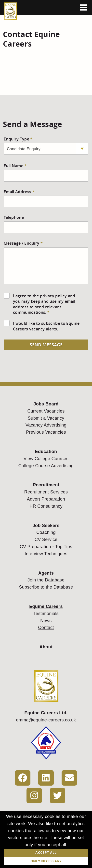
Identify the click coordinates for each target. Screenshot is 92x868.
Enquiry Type (16, 139)
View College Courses (46, 459)
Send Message (46, 345)
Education (46, 452)
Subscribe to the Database (46, 587)
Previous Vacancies (46, 432)
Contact (46, 628)
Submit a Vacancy (46, 418)
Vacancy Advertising (46, 425)
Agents (46, 573)
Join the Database (46, 580)
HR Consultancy (46, 506)
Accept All (46, 852)
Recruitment (46, 485)
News (46, 621)
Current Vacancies (46, 411)
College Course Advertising (46, 466)
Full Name (13, 166)
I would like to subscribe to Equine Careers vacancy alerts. (46, 326)
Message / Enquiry (21, 243)
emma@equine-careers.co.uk (46, 720)
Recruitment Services (46, 492)
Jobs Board (46, 404)
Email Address (17, 192)
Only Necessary (46, 861)
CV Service (46, 540)
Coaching (46, 532)
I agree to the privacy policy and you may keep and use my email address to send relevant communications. (44, 304)
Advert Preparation (46, 499)
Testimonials (46, 614)
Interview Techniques (46, 554)
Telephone (14, 217)
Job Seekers (46, 526)
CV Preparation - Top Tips (46, 547)
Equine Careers (46, 606)
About (46, 647)
